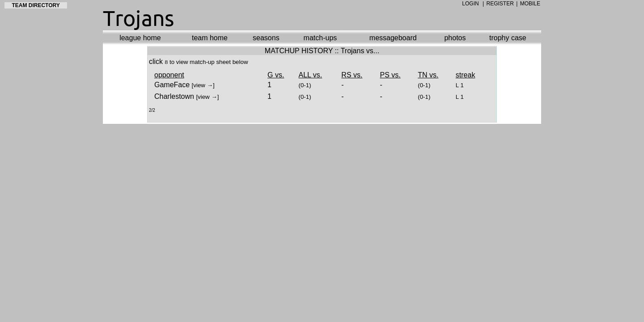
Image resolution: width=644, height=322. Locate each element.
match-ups (320, 38)
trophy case (508, 38)
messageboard (393, 38)
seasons (266, 38)
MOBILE (530, 4)
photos (455, 38)
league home (140, 38)
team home (210, 38)
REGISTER (500, 4)
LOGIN (470, 4)
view (199, 85)
